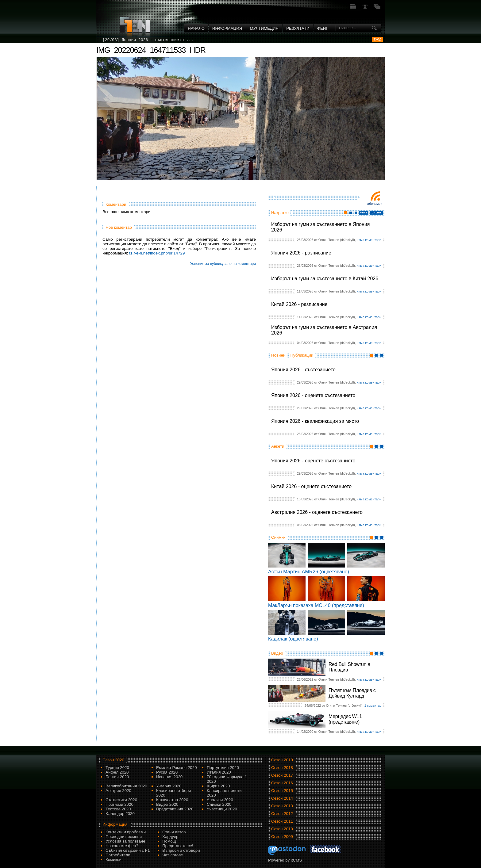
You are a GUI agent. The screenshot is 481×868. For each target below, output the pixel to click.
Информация (227, 28)
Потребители (118, 855)
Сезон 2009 (282, 837)
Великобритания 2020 (126, 786)
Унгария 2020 (169, 786)
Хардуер (170, 837)
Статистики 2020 (121, 800)
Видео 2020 (167, 804)
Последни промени (124, 837)
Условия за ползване (125, 841)
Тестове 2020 (118, 809)
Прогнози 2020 (119, 804)
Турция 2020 (117, 768)
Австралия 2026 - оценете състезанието (317, 512)
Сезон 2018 (282, 768)
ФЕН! (322, 28)
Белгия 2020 (117, 777)
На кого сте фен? (122, 846)
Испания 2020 (169, 777)
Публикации (302, 355)
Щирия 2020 (218, 786)
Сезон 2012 (282, 814)
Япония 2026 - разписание (301, 253)
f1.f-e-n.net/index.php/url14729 (157, 253)
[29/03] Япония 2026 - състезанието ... (148, 40)
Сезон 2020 (113, 760)
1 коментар (373, 705)
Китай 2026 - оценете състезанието (311, 486)
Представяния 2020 (175, 809)
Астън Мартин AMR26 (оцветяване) (309, 572)
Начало (196, 28)
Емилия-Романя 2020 (177, 768)
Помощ (169, 841)
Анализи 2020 (220, 800)
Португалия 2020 (223, 768)
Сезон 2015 (282, 791)
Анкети (278, 446)
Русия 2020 (167, 772)
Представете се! (178, 846)
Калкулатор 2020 (172, 800)
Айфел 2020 (117, 772)
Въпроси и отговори (181, 850)
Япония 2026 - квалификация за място (315, 421)
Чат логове (173, 855)
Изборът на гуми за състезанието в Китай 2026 (325, 279)
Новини (278, 355)
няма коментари (369, 240)
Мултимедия (264, 28)
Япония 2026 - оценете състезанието (313, 395)
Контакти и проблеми (126, 832)
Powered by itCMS (285, 860)
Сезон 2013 (282, 806)
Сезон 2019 (282, 760)
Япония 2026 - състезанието (303, 370)
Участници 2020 (222, 809)
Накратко (280, 213)
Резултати (298, 28)
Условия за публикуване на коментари (223, 264)
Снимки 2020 (219, 804)
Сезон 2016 (282, 783)
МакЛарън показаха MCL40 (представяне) (316, 605)
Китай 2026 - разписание (299, 304)
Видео (277, 653)
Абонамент (375, 204)
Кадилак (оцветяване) (293, 639)
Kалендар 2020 (120, 814)
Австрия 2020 (118, 791)
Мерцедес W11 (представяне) (345, 719)
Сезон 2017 (282, 775)
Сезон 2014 (282, 798)
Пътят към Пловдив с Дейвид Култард (352, 693)
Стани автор (174, 832)
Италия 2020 (219, 772)
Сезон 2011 (282, 821)
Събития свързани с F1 (128, 850)
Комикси (114, 860)
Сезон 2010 (282, 829)
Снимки (278, 537)
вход (377, 39)
